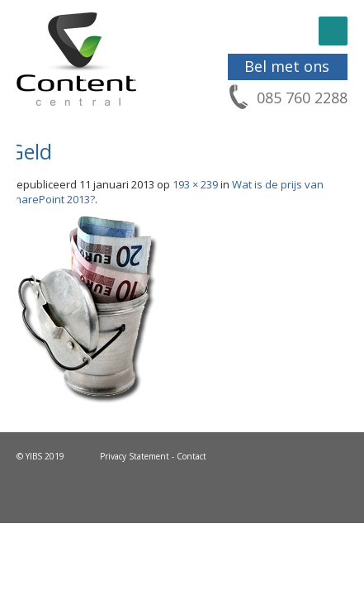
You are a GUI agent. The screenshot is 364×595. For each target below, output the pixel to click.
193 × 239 (195, 184)
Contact (191, 456)
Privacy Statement (135, 456)
